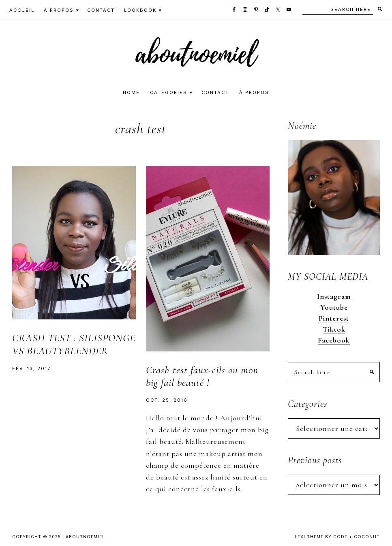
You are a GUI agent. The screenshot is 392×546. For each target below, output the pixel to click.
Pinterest (334, 318)
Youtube (334, 307)
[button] (196, 52)
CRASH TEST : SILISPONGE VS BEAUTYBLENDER (74, 344)
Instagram (334, 296)
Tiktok (334, 329)
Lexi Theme (309, 537)
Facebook (334, 340)
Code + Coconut (357, 537)
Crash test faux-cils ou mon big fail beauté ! (202, 376)
